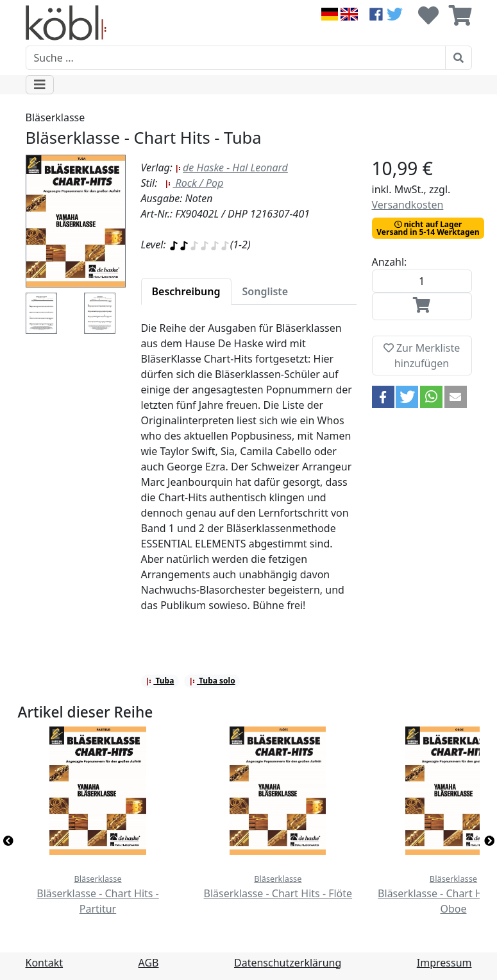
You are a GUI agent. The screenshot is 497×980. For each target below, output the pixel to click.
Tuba (160, 681)
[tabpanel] (249, 474)
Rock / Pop (194, 183)
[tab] (186, 291)
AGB (149, 963)
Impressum (444, 963)
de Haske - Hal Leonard (232, 168)
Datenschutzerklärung (288, 963)
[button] (383, 397)
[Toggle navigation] (40, 85)
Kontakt (45, 963)
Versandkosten (408, 205)
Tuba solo (212, 681)
